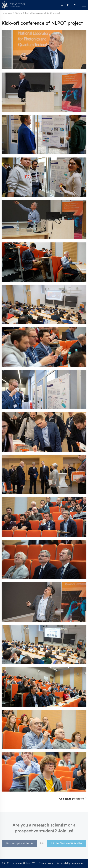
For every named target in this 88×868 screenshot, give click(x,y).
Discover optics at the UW (20, 844)
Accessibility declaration (70, 863)
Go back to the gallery (73, 799)
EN (75, 5)
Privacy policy (46, 863)
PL (69, 5)
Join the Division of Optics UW (66, 844)
